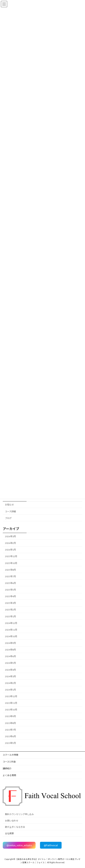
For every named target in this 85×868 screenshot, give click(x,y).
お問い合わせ (12, 821)
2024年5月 (10, 663)
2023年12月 (11, 696)
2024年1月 (10, 690)
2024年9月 (10, 643)
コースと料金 (9, 762)
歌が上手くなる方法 (15, 827)
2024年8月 (10, 650)
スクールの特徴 (11, 755)
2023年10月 (11, 710)
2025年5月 (10, 590)
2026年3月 (10, 536)
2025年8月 (10, 570)
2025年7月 (10, 576)
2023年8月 (10, 723)
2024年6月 (10, 656)
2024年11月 (11, 630)
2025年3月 (10, 603)
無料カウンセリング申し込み (19, 814)
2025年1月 (10, 616)
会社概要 (9, 833)
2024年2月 (10, 683)
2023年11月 (11, 703)
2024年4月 (10, 670)
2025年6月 (10, 583)
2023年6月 (10, 736)
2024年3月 (10, 676)
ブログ (8, 518)
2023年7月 (10, 730)
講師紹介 (7, 768)
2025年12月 (11, 556)
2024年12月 (11, 623)
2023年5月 (10, 743)
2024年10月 (11, 636)
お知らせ (9, 505)
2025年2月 (10, 610)
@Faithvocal (51, 845)
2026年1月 (10, 550)
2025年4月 (10, 596)
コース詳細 (10, 511)
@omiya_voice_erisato (19, 845)
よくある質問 (9, 775)
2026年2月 (10, 543)
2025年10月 (11, 563)
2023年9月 (10, 716)
